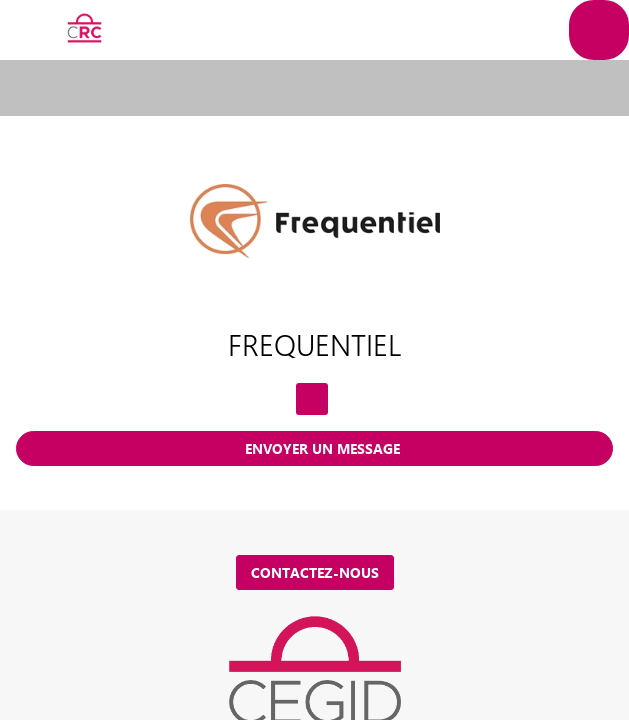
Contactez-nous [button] (315, 572)
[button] (30, 30)
